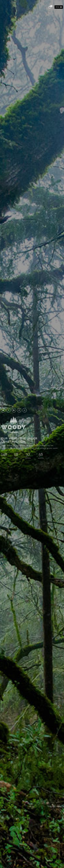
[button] (59, 7)
